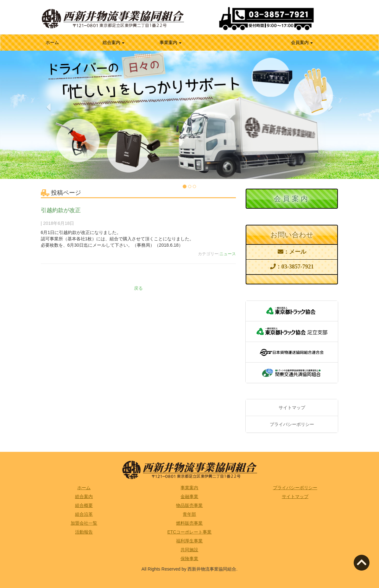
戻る (138, 288)
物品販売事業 (189, 505)
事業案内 (171, 42)
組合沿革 (84, 514)
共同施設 (189, 550)
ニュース (228, 254)
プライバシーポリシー (292, 424)
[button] (48, 140)
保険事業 (189, 559)
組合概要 (84, 505)
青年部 (189, 514)
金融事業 (189, 496)
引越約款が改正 (61, 210)
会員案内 (292, 199)
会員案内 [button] (302, 42)
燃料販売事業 (189, 523)
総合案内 (114, 42)
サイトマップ (292, 408)
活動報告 (84, 532)
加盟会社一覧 (84, 523)
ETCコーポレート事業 (189, 532)
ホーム (60, 42)
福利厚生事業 (189, 541)
